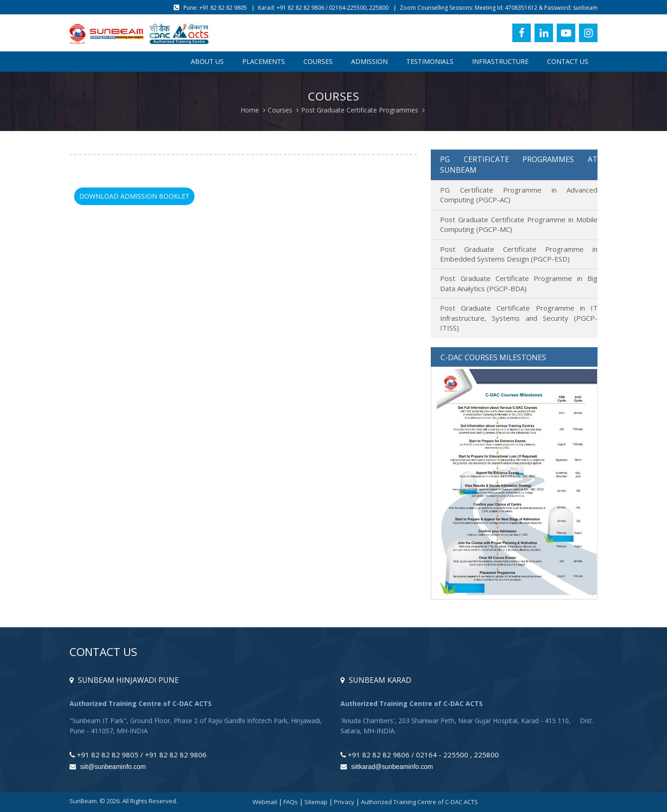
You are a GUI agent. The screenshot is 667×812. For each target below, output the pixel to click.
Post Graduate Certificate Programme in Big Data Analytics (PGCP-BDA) (519, 283)
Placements (264, 61)
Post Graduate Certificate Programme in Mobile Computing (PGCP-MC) (519, 224)
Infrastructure (500, 61)
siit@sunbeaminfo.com (108, 767)
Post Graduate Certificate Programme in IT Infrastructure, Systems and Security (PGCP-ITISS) (519, 318)
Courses (318, 61)
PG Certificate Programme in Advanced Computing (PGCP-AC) (519, 195)
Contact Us (568, 61)
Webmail (265, 802)
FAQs (291, 802)
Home (250, 110)
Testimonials (430, 61)
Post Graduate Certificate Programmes (360, 110)
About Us (207, 61)
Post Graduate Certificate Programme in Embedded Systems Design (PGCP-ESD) (519, 254)
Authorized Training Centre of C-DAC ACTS (419, 802)
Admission (369, 61)
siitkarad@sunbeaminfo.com (387, 767)
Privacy (344, 802)
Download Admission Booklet (134, 196)
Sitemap (316, 802)
